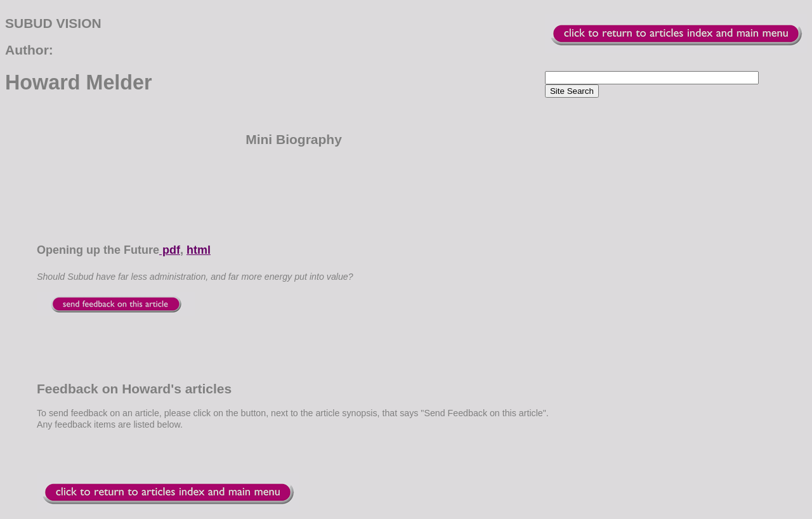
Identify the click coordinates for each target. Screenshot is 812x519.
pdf (170, 250)
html (199, 250)
